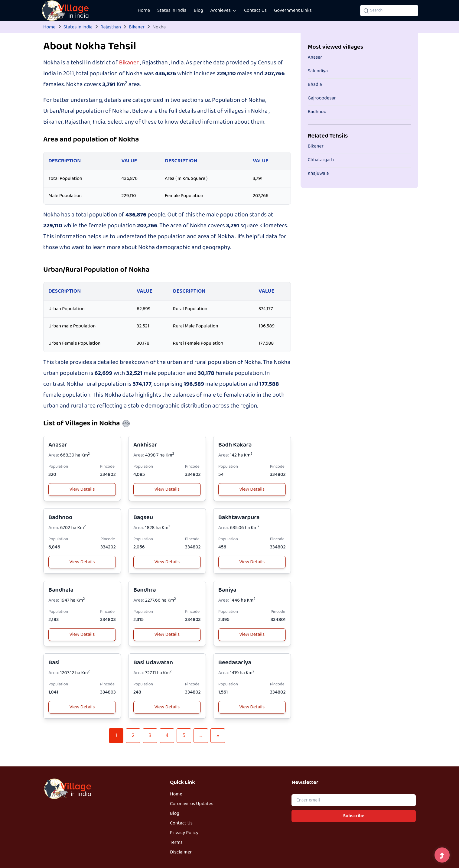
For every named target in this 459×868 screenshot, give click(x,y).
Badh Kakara (235, 445)
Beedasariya (235, 663)
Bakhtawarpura (239, 517)
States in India (78, 27)
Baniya (227, 590)
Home (144, 11)
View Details (82, 489)
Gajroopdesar (322, 98)
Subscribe (354, 816)
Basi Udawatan (153, 663)
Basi (54, 663)
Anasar (58, 445)
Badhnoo (60, 517)
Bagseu (143, 517)
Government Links (293, 11)
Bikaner (137, 27)
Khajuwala (318, 174)
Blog (199, 11)
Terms (176, 843)
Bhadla (315, 85)
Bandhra (145, 590)
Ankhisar (145, 445)
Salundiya (318, 71)
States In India (172, 11)
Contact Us (255, 11)
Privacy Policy (184, 833)
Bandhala (61, 590)
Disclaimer (181, 852)
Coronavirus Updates (192, 804)
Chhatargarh (321, 160)
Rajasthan (111, 27)
